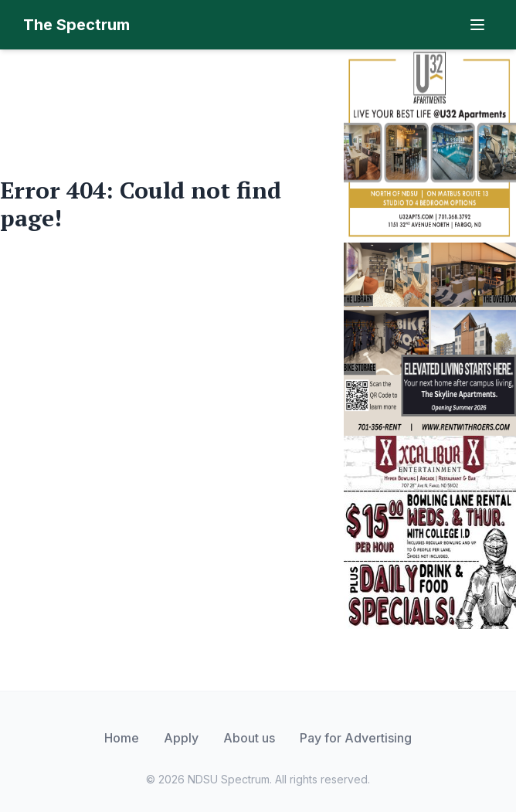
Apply (181, 738)
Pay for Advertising (356, 738)
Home (122, 738)
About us (249, 738)
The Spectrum (76, 25)
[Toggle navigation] (477, 25)
